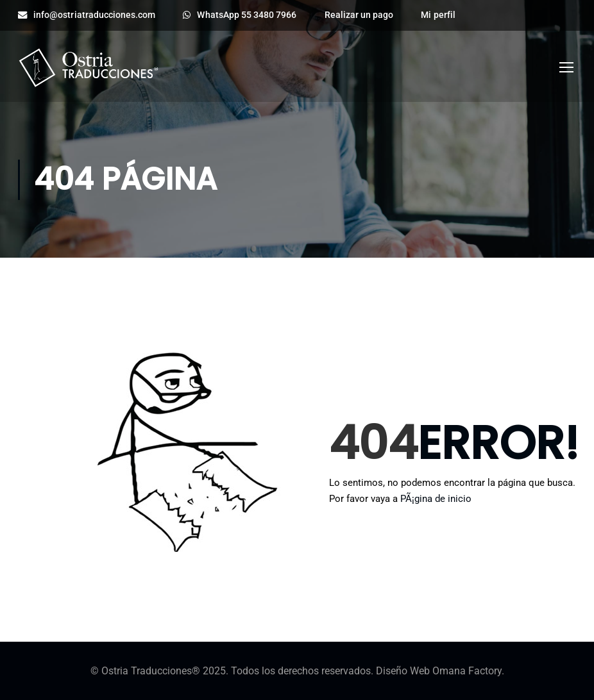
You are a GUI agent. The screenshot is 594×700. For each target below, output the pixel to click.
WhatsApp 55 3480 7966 (240, 15)
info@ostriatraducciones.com (87, 15)
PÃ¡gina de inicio (436, 499)
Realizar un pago (359, 15)
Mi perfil (438, 15)
